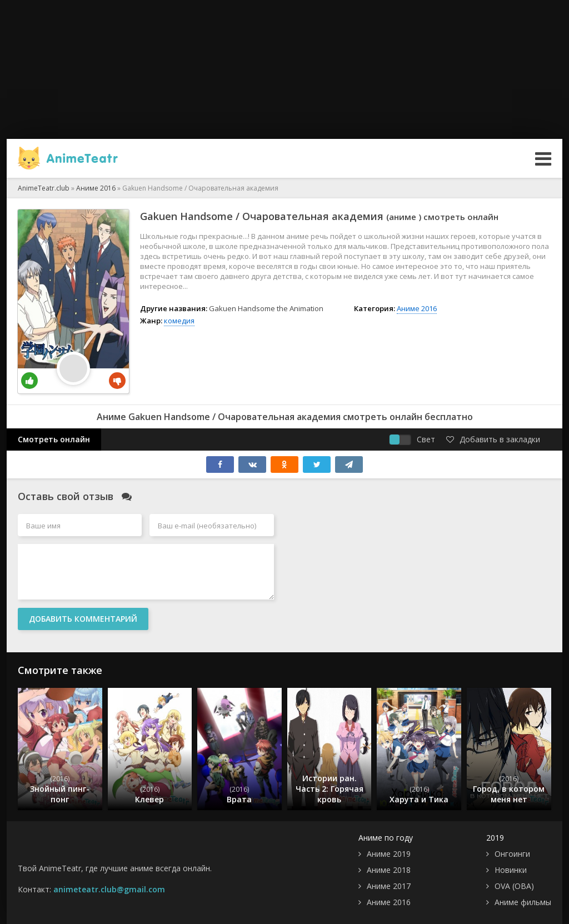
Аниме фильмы (523, 902)
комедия (179, 321)
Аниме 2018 (389, 870)
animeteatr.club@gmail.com (109, 889)
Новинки (511, 870)
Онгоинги (512, 854)
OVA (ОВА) (514, 886)
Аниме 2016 (417, 308)
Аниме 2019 (389, 854)
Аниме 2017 (389, 886)
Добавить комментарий (83, 619)
